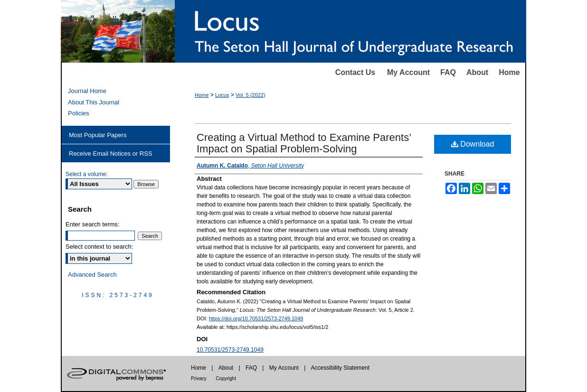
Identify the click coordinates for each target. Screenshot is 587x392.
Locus (222, 95)
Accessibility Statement (340, 368)
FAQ (448, 72)
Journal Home (87, 91)
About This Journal (94, 102)
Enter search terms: (92, 224)
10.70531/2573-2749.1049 (230, 350)
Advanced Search (92, 275)
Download (473, 144)
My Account (408, 72)
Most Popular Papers (98, 135)
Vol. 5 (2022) (250, 95)
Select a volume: (87, 174)
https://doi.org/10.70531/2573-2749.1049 (256, 318)
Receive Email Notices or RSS (111, 154)
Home (509, 72)
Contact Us (355, 72)
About (477, 72)
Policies (79, 113)
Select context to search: (99, 247)
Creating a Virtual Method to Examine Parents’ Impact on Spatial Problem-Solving (304, 143)
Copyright (226, 378)
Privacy (199, 378)
